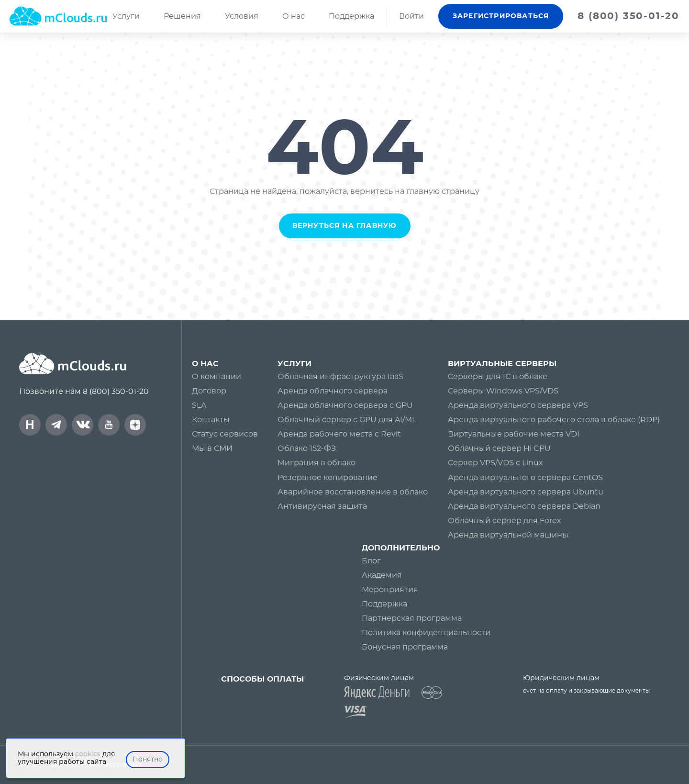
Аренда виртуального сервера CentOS (525, 478)
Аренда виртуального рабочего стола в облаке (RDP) (554, 420)
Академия (382, 575)
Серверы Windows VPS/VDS (503, 391)
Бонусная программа (405, 647)
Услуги (126, 16)
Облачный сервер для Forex (505, 521)
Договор (209, 391)
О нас (294, 16)
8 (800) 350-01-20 (116, 392)
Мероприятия (390, 590)
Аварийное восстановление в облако (353, 492)
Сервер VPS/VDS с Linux (495, 463)
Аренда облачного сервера (333, 391)
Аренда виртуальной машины (508, 535)
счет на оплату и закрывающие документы (586, 691)
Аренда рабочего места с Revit (339, 434)
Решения (182, 16)
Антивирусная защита (322, 506)
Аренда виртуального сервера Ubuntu (526, 492)
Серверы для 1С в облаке (498, 377)
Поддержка (351, 16)
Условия (242, 16)
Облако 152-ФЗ (307, 448)
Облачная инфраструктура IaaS (340, 377)
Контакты (211, 420)
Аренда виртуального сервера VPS (518, 405)
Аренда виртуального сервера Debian (524, 506)
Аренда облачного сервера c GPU (345, 405)
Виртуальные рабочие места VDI (514, 434)
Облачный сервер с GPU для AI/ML (347, 420)
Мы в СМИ (212, 448)
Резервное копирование (328, 478)
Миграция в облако (317, 463)
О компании (217, 377)
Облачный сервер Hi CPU (499, 448)
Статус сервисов (225, 434)
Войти (411, 16)
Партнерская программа (412, 618)
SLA (199, 405)
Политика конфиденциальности (426, 633)
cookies (88, 754)
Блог (371, 561)
